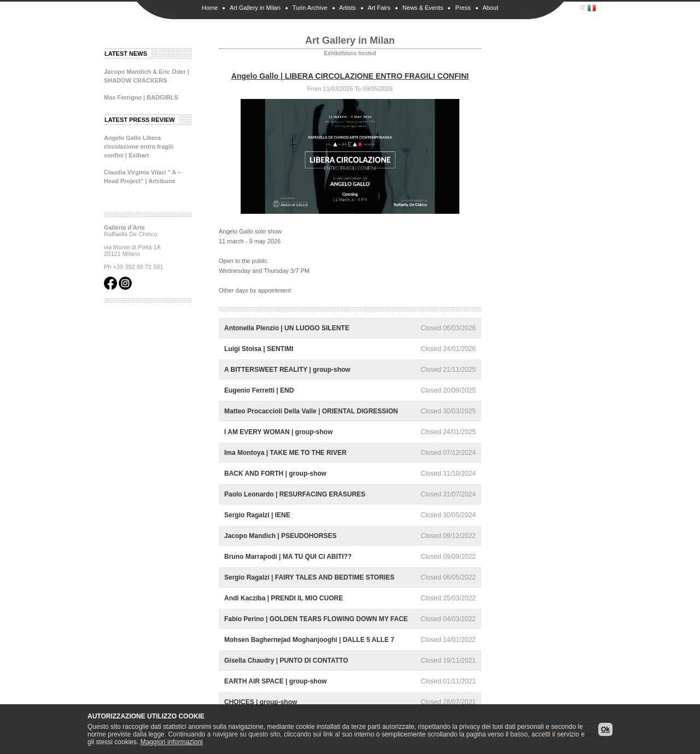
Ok (605, 729)
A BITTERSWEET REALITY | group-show (287, 370)
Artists (348, 8)
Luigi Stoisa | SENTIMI (259, 349)
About (490, 8)
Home (210, 8)
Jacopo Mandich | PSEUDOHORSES (280, 536)
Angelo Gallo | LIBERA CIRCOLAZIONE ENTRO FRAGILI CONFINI (350, 76)
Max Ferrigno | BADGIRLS (141, 97)
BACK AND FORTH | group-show (275, 474)
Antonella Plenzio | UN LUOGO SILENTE (287, 328)
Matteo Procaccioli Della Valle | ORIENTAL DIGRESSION (311, 411)
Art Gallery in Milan (255, 8)
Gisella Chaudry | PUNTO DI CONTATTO (286, 661)
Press (463, 8)
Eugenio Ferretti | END (259, 390)
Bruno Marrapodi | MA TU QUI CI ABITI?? (288, 557)
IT (588, 8)
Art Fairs (379, 8)
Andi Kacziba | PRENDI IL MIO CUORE (284, 598)
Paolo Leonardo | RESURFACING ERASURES (295, 494)
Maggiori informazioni (172, 742)
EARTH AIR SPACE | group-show (275, 681)
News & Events (423, 8)
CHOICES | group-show (261, 702)
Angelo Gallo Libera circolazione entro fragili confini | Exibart (139, 147)
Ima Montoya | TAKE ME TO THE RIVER (285, 453)
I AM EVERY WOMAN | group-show (278, 432)
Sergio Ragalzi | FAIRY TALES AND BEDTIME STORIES (309, 577)
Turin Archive (310, 8)
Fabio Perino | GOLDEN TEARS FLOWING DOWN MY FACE (316, 619)
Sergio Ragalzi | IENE (257, 515)
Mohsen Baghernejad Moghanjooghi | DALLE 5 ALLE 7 (309, 640)
